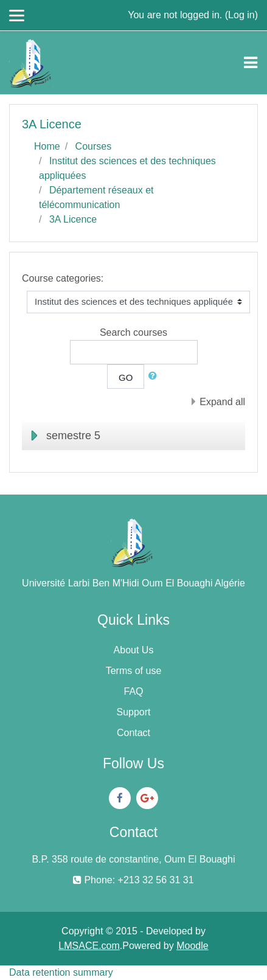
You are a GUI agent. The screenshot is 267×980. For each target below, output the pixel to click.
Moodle (192, 946)
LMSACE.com (89, 946)
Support (133, 712)
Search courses (133, 332)
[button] (155, 376)
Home (47, 146)
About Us (134, 650)
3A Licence (73, 219)
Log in (241, 15)
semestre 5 (73, 436)
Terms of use (134, 671)
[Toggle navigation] (251, 63)
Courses (94, 146)
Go (126, 377)
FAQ (133, 691)
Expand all (222, 402)
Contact (133, 733)
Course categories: (63, 278)
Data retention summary (61, 972)
